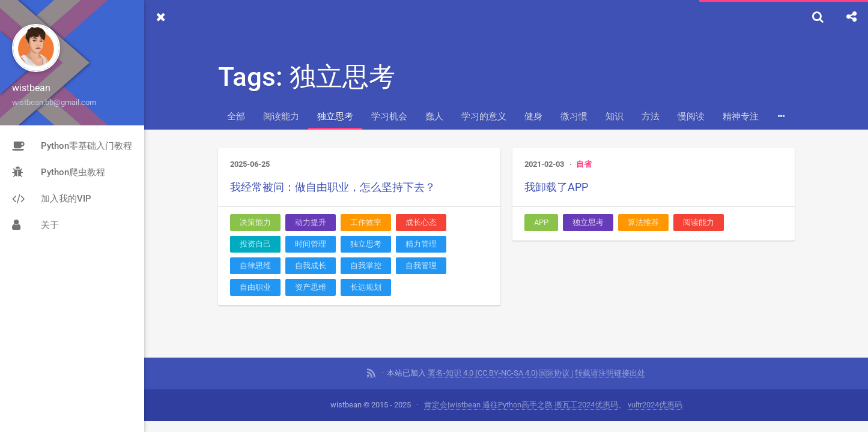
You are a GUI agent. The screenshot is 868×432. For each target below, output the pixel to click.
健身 (533, 116)
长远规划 (366, 287)
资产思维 (311, 287)
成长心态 (421, 222)
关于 (35, 225)
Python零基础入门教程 (72, 146)
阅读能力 (281, 116)
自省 (584, 164)
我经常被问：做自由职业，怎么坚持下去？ (333, 187)
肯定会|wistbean (452, 405)
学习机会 (389, 116)
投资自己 (255, 244)
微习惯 (574, 116)
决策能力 (255, 222)
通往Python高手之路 (517, 405)
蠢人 (434, 116)
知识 (615, 116)
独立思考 (335, 116)
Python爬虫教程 (59, 172)
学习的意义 (484, 116)
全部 (236, 116)
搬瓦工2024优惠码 (586, 405)
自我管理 (421, 265)
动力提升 (311, 222)
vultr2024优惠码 (655, 405)
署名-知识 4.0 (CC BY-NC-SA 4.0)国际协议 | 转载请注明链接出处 (536, 373)
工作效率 (366, 222)
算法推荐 (643, 222)
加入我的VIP (52, 199)
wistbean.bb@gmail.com (54, 102)
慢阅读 (691, 116)
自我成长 (311, 265)
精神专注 (741, 116)
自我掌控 (366, 265)
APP (541, 222)
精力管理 (421, 244)
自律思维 (255, 265)
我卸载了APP (556, 187)
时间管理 (311, 244)
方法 (651, 116)
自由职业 (255, 287)
